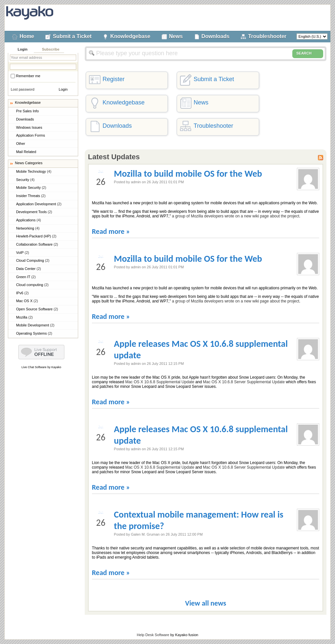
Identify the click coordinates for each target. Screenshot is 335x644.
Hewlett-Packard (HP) (36, 236)
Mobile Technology (34, 171)
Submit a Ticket (72, 36)
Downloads (215, 36)
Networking (28, 228)
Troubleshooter (267, 36)
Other (21, 144)
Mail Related (26, 152)
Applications (29, 220)
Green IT (26, 277)
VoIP (23, 253)
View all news (205, 603)
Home (27, 36)
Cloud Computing (33, 260)
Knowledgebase (130, 36)
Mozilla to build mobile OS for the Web (188, 174)
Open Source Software (37, 309)
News (176, 36)
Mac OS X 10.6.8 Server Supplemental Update (244, 382)
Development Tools (34, 212)
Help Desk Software (153, 635)
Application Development (39, 204)
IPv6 (22, 293)
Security (25, 180)
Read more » (111, 231)
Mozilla (24, 317)
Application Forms (31, 135)
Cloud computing (32, 285)
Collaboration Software (37, 244)
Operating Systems (34, 333)
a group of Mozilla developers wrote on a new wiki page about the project (236, 216)
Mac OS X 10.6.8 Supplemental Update (160, 382)
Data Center (29, 269)
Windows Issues (29, 127)
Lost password (23, 89)
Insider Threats (31, 196)
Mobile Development (35, 325)
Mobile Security (31, 188)
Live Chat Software (34, 367)
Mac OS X (27, 301)
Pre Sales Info (27, 111)
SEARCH (308, 54)
